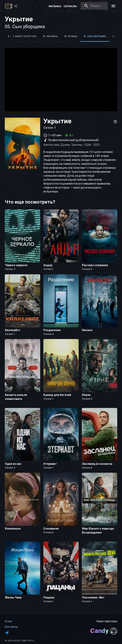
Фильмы (55, 6)
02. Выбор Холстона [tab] (24, 36)
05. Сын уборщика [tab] (95, 36)
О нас (8, 621)
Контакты (11, 627)
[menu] (113, 6)
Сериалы (70, 6)
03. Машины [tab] (50, 36)
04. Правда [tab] (71, 36)
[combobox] (94, 6)
